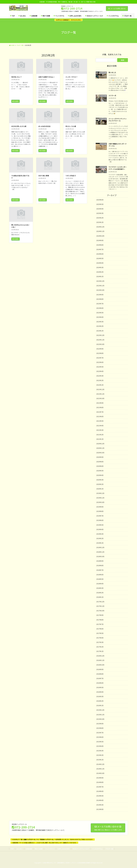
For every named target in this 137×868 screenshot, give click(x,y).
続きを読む (16, 101)
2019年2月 (100, 538)
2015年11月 (100, 715)
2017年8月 (100, 620)
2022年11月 (100, 340)
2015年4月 (100, 746)
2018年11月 (100, 552)
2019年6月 (100, 520)
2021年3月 (100, 430)
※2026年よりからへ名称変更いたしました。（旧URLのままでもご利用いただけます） (53, 839)
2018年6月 (100, 575)
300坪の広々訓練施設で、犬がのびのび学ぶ (68, 20)
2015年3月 (100, 751)
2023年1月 (100, 331)
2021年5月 (100, 421)
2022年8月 (100, 353)
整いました (112, 72)
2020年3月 (100, 480)
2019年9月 (100, 507)
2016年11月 (100, 660)
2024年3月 (100, 267)
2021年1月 (100, 439)
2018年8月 (100, 565)
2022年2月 (100, 380)
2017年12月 (100, 602)
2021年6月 (100, 416)
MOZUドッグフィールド (81, 849)
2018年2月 (100, 593)
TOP (12, 849)
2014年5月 (100, 796)
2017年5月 (100, 633)
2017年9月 (100, 615)
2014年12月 (100, 764)
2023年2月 (100, 326)
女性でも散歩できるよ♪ (47, 77)
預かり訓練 (39, 849)
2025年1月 (100, 222)
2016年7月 (100, 678)
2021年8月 (100, 407)
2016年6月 (100, 683)
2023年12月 (100, 281)
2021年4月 (100, 426)
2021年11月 (100, 394)
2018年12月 (100, 547)
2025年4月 (100, 209)
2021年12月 (100, 389)
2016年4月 (100, 692)
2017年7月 (100, 624)
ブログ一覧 (109, 849)
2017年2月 (100, 647)
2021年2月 (100, 435)
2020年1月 (100, 489)
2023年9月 (100, 295)
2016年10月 (100, 665)
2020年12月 (100, 444)
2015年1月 (100, 760)
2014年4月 (100, 800)
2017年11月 (100, 606)
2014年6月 (100, 791)
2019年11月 (100, 498)
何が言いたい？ (17, 77)
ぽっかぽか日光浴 (44, 126)
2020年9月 (100, 457)
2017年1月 (100, 651)
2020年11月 (100, 448)
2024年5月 (100, 258)
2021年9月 (100, 403)
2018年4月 (100, 584)
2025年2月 (100, 218)
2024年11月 (100, 231)
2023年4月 (100, 317)
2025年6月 (100, 200)
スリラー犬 (112, 95)
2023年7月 (100, 304)
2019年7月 (100, 516)
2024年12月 (100, 227)
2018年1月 (100, 597)
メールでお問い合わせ (117, 8)
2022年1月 (100, 385)
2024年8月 (100, 245)
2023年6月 (100, 308)
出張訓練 (29, 849)
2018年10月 (100, 556)
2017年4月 (100, 638)
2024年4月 (100, 263)
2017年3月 (100, 642)
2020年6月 (100, 466)
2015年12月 (100, 710)
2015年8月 (100, 728)
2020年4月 (100, 475)
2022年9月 (100, 349)
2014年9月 (100, 778)
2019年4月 (100, 529)
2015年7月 (100, 733)
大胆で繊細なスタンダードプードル (118, 145)
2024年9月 (100, 240)
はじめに (20, 849)
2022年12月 (100, 335)
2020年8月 (100, 462)
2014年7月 (100, 787)
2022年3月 (100, 376)
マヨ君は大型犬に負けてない (20, 177)
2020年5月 (100, 471)
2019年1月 (100, 543)
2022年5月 (100, 367)
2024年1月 (100, 276)
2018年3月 (100, 588)
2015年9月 (100, 724)
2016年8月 (100, 674)
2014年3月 (100, 805)
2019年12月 (100, 493)
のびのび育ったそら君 (19, 126)
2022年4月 (100, 371)
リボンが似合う (71, 176)
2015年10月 (100, 719)
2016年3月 (100, 696)
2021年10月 (100, 398)
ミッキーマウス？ (71, 77)
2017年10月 (100, 611)
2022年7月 (100, 358)
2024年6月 (100, 254)
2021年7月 (100, 412)
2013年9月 (100, 809)
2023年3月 (100, 322)
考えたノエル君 (71, 126)
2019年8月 (100, 511)
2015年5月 (100, 742)
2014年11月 (100, 769)
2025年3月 (100, 213)
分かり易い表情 (44, 176)
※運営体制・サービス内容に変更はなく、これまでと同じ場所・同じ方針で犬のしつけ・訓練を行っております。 (44, 843)
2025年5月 (100, 204)
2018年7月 (100, 570)
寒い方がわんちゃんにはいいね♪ (20, 226)
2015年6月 (100, 737)
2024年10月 (100, 236)
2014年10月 (100, 773)
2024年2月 (100, 272)
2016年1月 (100, 705)
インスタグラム (97, 849)
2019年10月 (100, 502)
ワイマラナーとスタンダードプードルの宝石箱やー (118, 168)
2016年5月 (100, 687)
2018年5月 (100, 579)
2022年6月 (100, 362)
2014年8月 (100, 782)
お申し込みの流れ (64, 849)
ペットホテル (50, 849)
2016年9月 (100, 669)
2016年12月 (100, 656)
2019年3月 (100, 534)
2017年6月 (100, 629)
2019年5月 (100, 525)
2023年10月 (100, 290)
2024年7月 (100, 249)
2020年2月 (100, 484)
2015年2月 (100, 755)
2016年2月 (100, 701)
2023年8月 (100, 299)
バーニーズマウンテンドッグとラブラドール (118, 120)
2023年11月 (100, 286)
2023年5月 (100, 313)
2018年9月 (100, 561)
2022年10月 (100, 344)
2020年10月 (100, 453)
